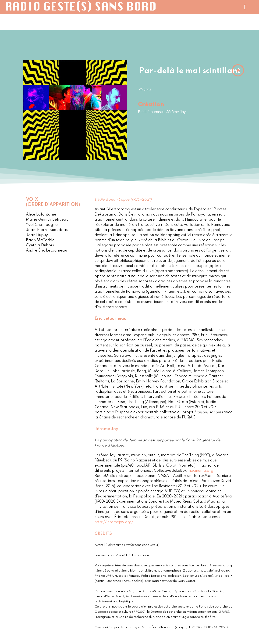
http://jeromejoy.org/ (114, 522)
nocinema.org (201, 471)
